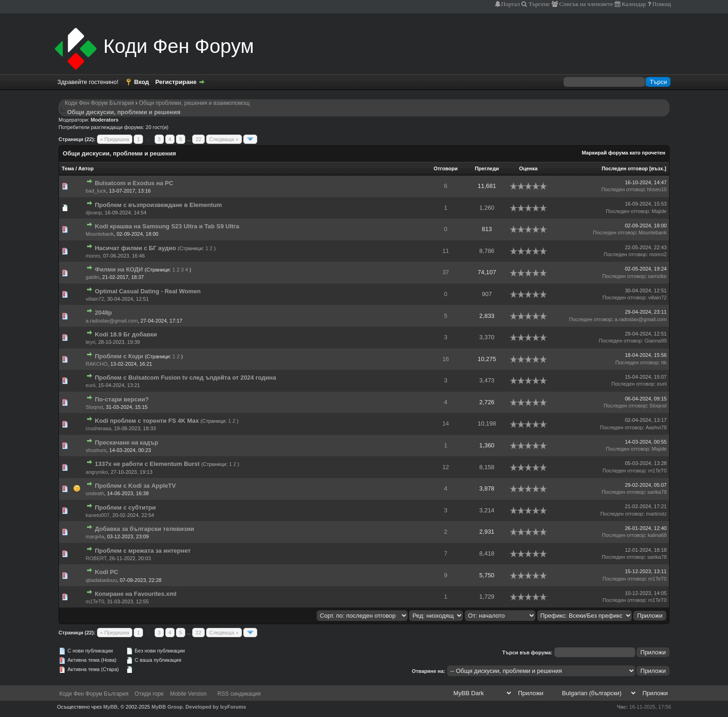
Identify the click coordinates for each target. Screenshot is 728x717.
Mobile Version (188, 694)
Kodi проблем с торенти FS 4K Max (147, 421)
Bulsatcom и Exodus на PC (134, 183)
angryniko (97, 472)
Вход (142, 82)
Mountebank (100, 234)
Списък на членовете (586, 4)
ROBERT (96, 558)
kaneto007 (98, 515)
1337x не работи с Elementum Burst (147, 464)
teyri (91, 342)
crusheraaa (99, 428)
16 (446, 359)
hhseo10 (657, 189)
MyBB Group (167, 707)
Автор (86, 168)
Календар (633, 4)
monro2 (658, 254)
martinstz (656, 514)
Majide (659, 211)
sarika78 (657, 492)
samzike (657, 276)
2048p (103, 313)
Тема (68, 168)
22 (198, 139)
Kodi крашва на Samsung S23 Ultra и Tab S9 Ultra (167, 226)
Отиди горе (149, 694)
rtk (664, 362)
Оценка (528, 168)
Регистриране (176, 82)
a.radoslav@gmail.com (112, 321)
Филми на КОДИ (119, 269)
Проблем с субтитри (125, 507)
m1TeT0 (657, 471)
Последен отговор (625, 168)
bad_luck (96, 191)
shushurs (96, 450)
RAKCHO (97, 364)
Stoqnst (94, 407)
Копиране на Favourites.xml (136, 594)
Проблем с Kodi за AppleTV (135, 486)
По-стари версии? (122, 399)
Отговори (446, 168)
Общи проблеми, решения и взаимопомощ (194, 103)
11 (446, 251)
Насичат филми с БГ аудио (135, 248)
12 (446, 467)
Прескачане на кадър (126, 442)
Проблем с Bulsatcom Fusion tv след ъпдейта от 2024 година (185, 378)
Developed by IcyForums (216, 707)
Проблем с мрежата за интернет (143, 551)
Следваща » (224, 139)
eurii (91, 385)
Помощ (661, 4)
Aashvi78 (656, 427)
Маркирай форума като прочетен (624, 153)
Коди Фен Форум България (99, 103)
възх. (658, 168)
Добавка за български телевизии (144, 529)
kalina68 (657, 535)
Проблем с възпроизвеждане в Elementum (158, 205)
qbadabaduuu (101, 580)
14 (446, 423)
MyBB (110, 707)
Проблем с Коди (119, 356)
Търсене (538, 4)
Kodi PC (107, 572)
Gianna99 (656, 341)
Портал (510, 4)
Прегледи (487, 168)
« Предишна (115, 139)
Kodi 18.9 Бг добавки (126, 334)
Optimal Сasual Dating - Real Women (148, 291)
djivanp (94, 213)
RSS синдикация (239, 694)
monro (93, 256)
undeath (95, 493)
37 (446, 272)
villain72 (95, 299)
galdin (93, 277)
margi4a (95, 536)
